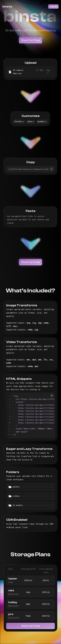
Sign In (53, 6)
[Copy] (51, 169)
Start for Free (31, 40)
